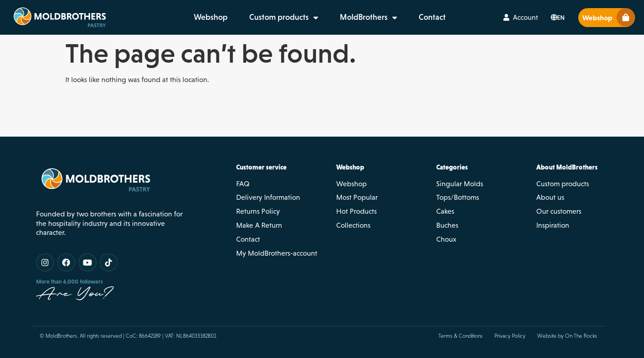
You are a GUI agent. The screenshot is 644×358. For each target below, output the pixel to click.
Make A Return (259, 225)
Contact (432, 17)
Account (525, 17)
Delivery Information (268, 197)
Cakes (445, 211)
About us (550, 197)
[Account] (506, 17)
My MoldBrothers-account (277, 253)
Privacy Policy (510, 336)
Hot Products (356, 211)
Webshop (211, 17)
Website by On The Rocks (567, 336)
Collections (353, 225)
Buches (447, 225)
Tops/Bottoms (458, 197)
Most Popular (357, 197)
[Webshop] (626, 17)
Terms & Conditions (461, 336)
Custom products (284, 17)
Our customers (559, 211)
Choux (446, 239)
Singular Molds (460, 184)
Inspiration (553, 225)
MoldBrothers (368, 17)
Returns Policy (258, 211)
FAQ (243, 184)
